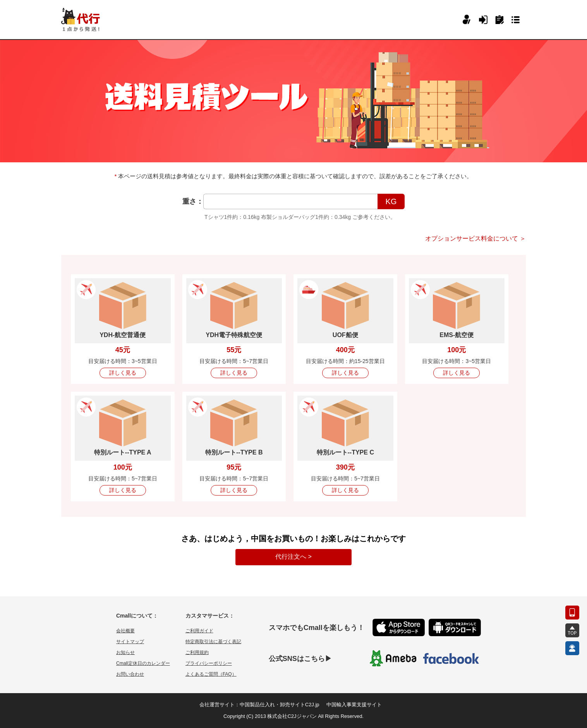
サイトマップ (130, 642)
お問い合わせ (130, 674)
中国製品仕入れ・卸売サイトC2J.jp (280, 705)
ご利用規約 (197, 652)
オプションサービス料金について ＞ (475, 238)
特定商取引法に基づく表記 (213, 642)
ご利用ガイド (199, 631)
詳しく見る (123, 373)
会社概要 (125, 631)
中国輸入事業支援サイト (354, 705)
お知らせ (125, 652)
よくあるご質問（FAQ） (211, 674)
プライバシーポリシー (209, 663)
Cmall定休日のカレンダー (143, 663)
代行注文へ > (293, 557)
